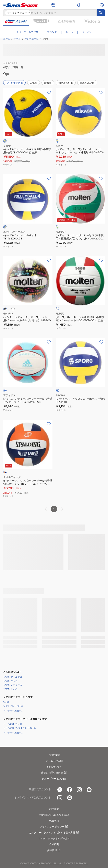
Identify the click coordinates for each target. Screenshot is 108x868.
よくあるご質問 (54, 761)
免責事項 (54, 821)
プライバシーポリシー (54, 827)
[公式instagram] (79, 790)
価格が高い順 (87, 83)
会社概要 (54, 844)
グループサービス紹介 (54, 779)
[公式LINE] (70, 798)
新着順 (48, 83)
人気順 (34, 83)
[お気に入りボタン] (49, 92)
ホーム (7, 39)
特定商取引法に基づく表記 (54, 815)
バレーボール (32, 39)
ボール (17, 39)
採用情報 (54, 850)
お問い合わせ (54, 767)
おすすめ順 (14, 83)
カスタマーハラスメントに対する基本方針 (54, 833)
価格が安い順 (66, 83)
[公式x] (60, 790)
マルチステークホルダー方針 (54, 838)
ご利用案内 (54, 755)
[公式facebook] (70, 790)
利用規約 (54, 809)
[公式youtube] (89, 790)
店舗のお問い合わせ (54, 773)
